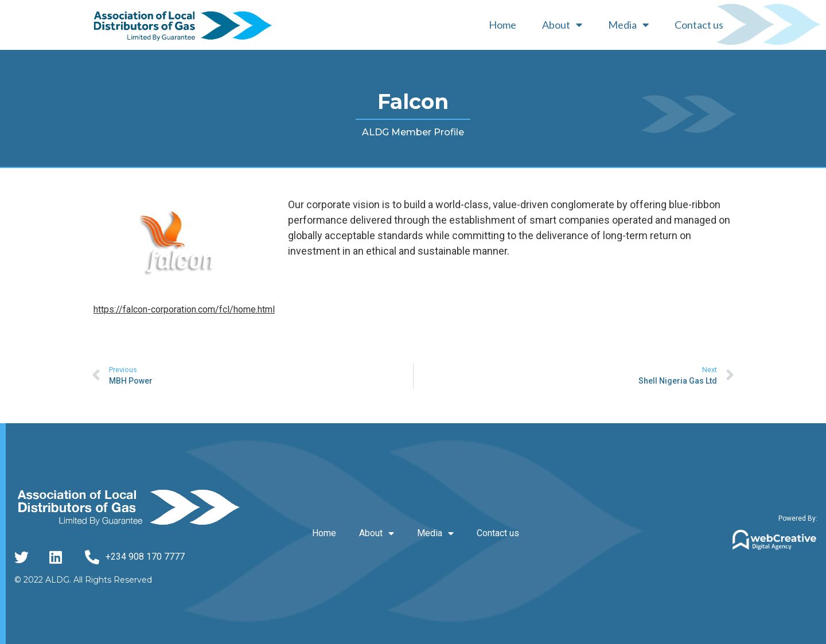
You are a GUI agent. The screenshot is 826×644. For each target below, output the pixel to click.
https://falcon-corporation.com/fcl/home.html (184, 309)
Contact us (699, 25)
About (562, 25)
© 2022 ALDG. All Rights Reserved (83, 580)
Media (628, 25)
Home (502, 25)
